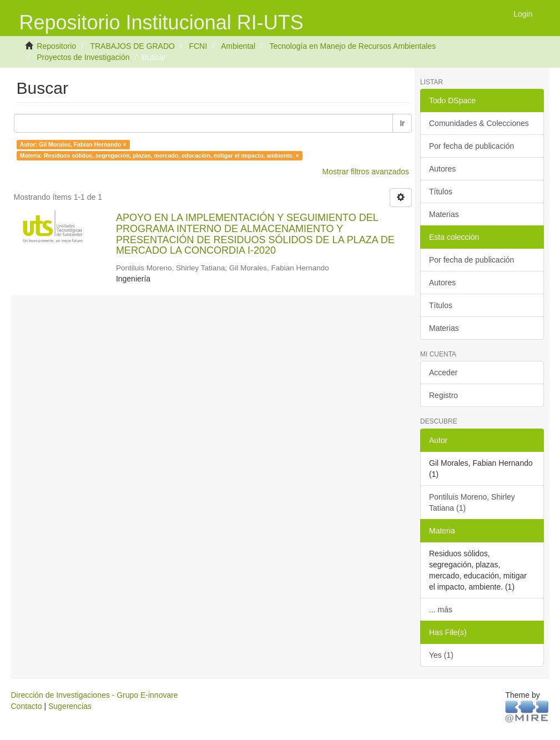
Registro (443, 395)
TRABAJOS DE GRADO (132, 46)
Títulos (441, 192)
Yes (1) (441, 655)
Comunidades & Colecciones (479, 123)
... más (441, 610)
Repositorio (56, 46)
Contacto (27, 706)
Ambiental (238, 46)
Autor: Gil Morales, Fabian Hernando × (73, 144)
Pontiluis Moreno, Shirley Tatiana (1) (472, 502)
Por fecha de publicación (471, 146)
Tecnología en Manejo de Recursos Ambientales (353, 46)
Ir (402, 123)
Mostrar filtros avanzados (366, 172)
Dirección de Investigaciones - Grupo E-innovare (95, 695)
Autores (442, 169)
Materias (444, 214)
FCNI (198, 46)
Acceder (443, 372)
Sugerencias (70, 706)
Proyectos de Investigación (83, 57)
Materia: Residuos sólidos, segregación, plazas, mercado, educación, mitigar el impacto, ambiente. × (160, 155)
